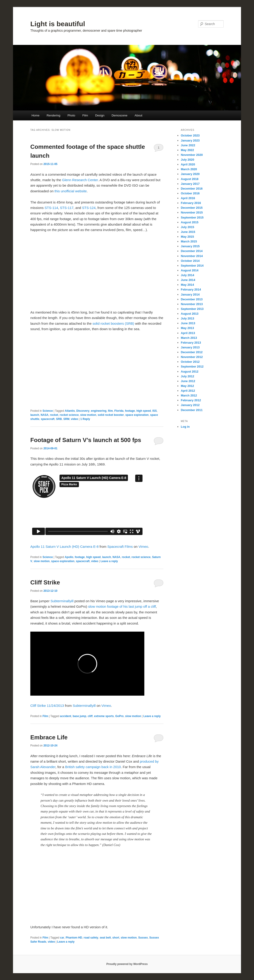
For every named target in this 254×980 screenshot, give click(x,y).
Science (48, 411)
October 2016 (190, 193)
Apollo (69, 557)
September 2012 (192, 367)
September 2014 (192, 266)
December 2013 (192, 299)
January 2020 (190, 174)
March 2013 (189, 338)
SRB (59, 419)
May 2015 (187, 237)
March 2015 (189, 241)
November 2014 (192, 256)
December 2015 (192, 208)
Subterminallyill (62, 601)
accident (66, 716)
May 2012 (187, 386)
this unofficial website (71, 191)
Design (100, 115)
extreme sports (104, 716)
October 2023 (190, 135)
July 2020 (188, 160)
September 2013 (192, 309)
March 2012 (189, 395)
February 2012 (191, 400)
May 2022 (187, 150)
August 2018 (190, 179)
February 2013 (191, 343)
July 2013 (188, 318)
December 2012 (192, 352)
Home (35, 115)
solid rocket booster (111, 415)
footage (130, 411)
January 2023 (190, 140)
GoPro (119, 716)
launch (35, 415)
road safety (91, 938)
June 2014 (188, 280)
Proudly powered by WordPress (127, 964)
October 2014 (190, 261)
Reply (85, 419)
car (62, 938)
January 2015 (190, 246)
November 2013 (192, 304)
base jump (79, 716)
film (110, 411)
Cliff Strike (45, 582)
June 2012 (188, 381)
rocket (54, 415)
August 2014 (190, 270)
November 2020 (192, 155)
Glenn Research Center (80, 180)
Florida (119, 411)
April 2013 (188, 333)
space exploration (137, 415)
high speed (144, 411)
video (74, 419)
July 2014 (188, 275)
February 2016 (191, 203)
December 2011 (192, 410)
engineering (99, 411)
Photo (71, 115)
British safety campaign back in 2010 (93, 767)
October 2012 (190, 362)
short (116, 938)
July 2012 (188, 376)
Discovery (83, 411)
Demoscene (119, 115)
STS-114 (51, 208)
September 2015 (192, 217)
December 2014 (192, 251)
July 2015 (188, 227)
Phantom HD (74, 938)
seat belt (105, 938)
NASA (44, 415)
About (138, 115)
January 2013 (190, 347)
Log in (185, 427)
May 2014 (187, 285)
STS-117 (67, 208)
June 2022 (188, 145)
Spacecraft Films (120, 547)
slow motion (88, 415)
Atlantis (70, 411)
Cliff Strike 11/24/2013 (47, 706)
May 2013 (187, 328)
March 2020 (189, 169)
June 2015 (188, 232)
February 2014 (191, 289)
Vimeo (143, 547)
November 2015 (192, 212)
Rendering (53, 115)
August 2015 (190, 222)
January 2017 (190, 184)
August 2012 (190, 372)
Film (85, 115)
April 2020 (188, 164)
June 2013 (188, 323)
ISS (154, 411)
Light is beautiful (58, 24)
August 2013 (190, 314)
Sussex (143, 938)
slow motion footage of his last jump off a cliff (122, 606)
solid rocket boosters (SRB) (113, 323)
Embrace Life (49, 737)
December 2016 (192, 189)
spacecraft (48, 419)
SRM (66, 419)
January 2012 (190, 405)
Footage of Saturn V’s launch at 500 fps (86, 440)
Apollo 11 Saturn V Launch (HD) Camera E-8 (64, 547)
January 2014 (190, 295)
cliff (90, 716)
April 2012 (188, 391)
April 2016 (188, 198)
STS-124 (89, 208)
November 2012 (192, 357)
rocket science (69, 415)
